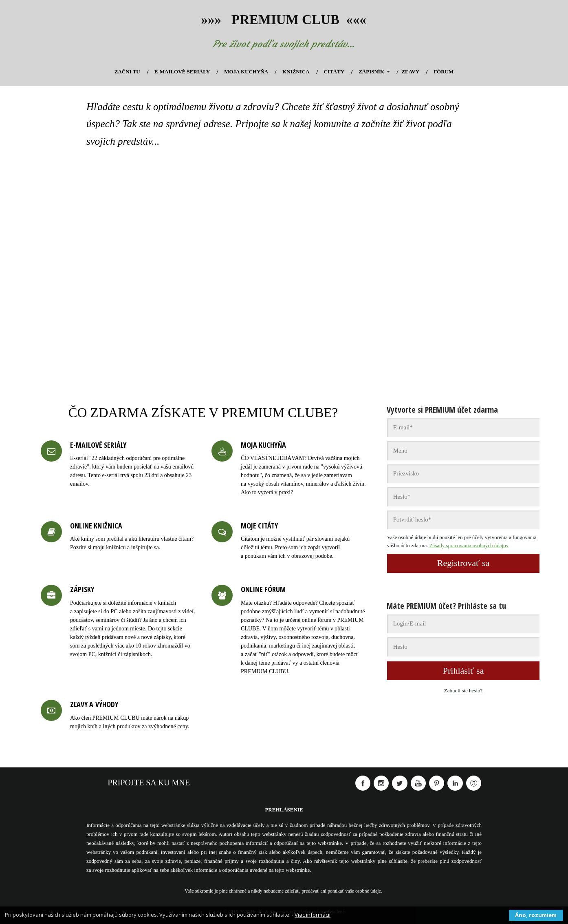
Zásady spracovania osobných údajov (469, 545)
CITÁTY (334, 72)
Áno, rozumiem (536, 915)
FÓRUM (444, 72)
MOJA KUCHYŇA (246, 72)
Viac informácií (313, 915)
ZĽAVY (410, 72)
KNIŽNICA (296, 72)
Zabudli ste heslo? (463, 691)
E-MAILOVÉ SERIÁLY (182, 72)
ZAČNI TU (127, 72)
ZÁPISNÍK (371, 72)
